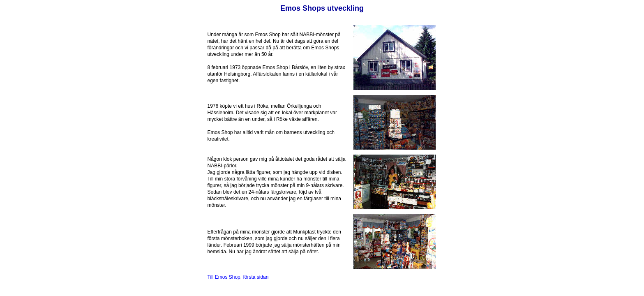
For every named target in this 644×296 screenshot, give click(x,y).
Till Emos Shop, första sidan (238, 277)
